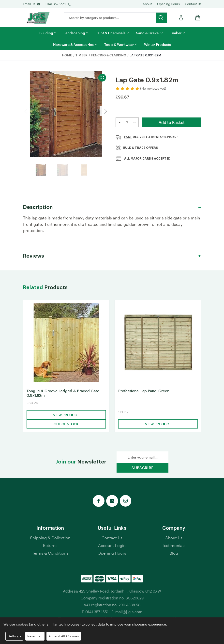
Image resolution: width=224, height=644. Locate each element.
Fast (128, 137)
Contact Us (193, 4)
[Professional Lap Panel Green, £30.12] (158, 343)
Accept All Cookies (64, 636)
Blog (174, 554)
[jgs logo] (38, 18)
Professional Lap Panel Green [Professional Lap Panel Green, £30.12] (144, 392)
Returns (50, 547)
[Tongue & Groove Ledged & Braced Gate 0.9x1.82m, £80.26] (66, 343)
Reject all (35, 636)
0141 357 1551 (56, 4)
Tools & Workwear (120, 44)
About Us (174, 539)
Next (105, 111)
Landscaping (76, 33)
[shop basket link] (196, 18)
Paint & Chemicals (112, 33)
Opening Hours (168, 4)
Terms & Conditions (50, 554)
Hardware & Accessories (75, 44)
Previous (27, 111)
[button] (112, 207)
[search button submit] (161, 18)
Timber (177, 33)
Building (48, 33)
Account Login (112, 547)
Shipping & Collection (50, 539)
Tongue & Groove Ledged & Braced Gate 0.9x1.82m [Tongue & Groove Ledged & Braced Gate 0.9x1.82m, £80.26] (63, 394)
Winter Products (157, 44)
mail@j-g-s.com (129, 613)
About (147, 4)
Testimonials (174, 547)
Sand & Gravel (149, 33)
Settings (14, 636)
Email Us (29, 4)
